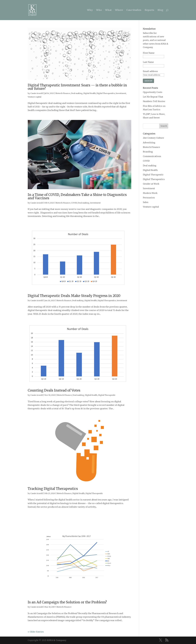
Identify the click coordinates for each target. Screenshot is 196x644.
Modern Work (150, 193)
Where (119, 10)
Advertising (149, 143)
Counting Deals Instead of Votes (54, 390)
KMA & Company (57, 640)
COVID (74, 203)
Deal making (77, 93)
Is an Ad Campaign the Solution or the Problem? (67, 602)
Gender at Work (151, 184)
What (108, 10)
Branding (148, 152)
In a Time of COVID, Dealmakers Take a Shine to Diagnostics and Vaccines (77, 196)
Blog (160, 10)
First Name (149, 53)
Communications (152, 156)
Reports (149, 10)
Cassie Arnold (37, 93)
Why (90, 10)
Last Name (148, 62)
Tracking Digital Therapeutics (53, 489)
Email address (150, 71)
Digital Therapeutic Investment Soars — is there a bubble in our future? (77, 87)
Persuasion (149, 198)
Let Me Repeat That (153, 97)
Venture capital (35, 97)
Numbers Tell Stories (154, 101)
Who (99, 10)
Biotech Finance (63, 93)
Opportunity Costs (153, 92)
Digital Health (90, 93)
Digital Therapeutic (107, 395)
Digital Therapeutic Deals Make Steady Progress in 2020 (74, 296)
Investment (121, 93)
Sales (146, 202)
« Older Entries (36, 632)
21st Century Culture (153, 138)
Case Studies (134, 10)
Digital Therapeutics (106, 93)
